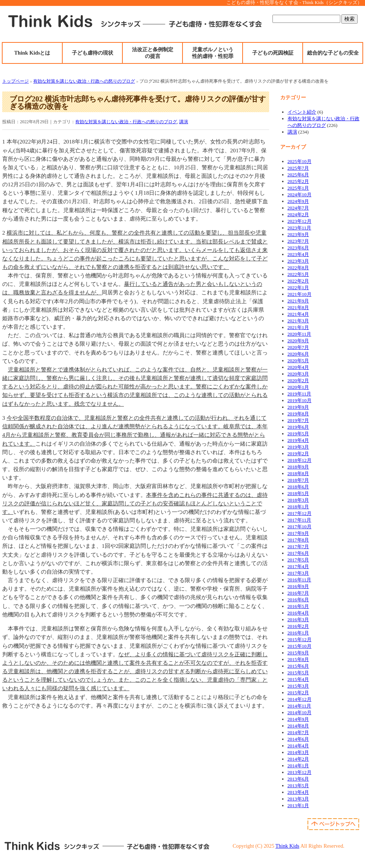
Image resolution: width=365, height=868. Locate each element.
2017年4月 (298, 566)
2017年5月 (298, 560)
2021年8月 (298, 307)
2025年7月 (298, 168)
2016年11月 (300, 580)
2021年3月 (298, 321)
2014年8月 (298, 726)
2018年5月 (298, 493)
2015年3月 (298, 686)
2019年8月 (298, 414)
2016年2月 (298, 626)
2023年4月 (298, 254)
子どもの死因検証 (273, 53)
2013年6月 (298, 779)
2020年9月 (298, 341)
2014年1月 (298, 766)
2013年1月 (298, 805)
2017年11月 (300, 520)
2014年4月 (298, 746)
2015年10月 (300, 646)
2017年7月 (298, 547)
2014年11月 (300, 706)
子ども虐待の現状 (93, 53)
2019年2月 (298, 454)
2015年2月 (298, 693)
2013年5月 (298, 786)
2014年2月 (298, 759)
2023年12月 (300, 221)
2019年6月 (298, 427)
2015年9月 (298, 653)
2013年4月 (298, 792)
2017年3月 (298, 573)
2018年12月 (300, 460)
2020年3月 (298, 374)
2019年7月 (298, 420)
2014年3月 (298, 752)
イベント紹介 (302, 112)
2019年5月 (298, 434)
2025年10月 (300, 161)
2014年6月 (298, 739)
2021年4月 (298, 314)
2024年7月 (298, 208)
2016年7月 (298, 593)
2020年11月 (300, 334)
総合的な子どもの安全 (333, 53)
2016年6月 (298, 600)
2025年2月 (298, 181)
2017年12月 (300, 513)
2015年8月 (298, 659)
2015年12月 (300, 639)
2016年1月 (298, 633)
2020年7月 (298, 347)
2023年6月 (298, 248)
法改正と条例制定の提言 (153, 53)
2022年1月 (298, 288)
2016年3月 (298, 620)
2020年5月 (298, 361)
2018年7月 (298, 480)
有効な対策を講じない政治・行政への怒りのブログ (84, 81)
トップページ (15, 81)
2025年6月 (298, 175)
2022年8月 (298, 268)
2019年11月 (300, 394)
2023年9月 (298, 234)
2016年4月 (298, 613)
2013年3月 (298, 799)
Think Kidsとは (32, 53)
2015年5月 (298, 673)
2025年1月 (298, 188)
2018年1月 (298, 507)
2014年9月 (298, 719)
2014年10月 (300, 713)
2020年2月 (298, 381)
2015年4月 (298, 679)
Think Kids (287, 846)
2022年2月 (298, 281)
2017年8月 (298, 540)
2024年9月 (298, 201)
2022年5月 (298, 274)
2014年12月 (300, 699)
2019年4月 (298, 440)
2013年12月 (300, 772)
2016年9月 (298, 586)
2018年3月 (298, 500)
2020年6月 (298, 354)
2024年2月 (298, 215)
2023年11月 (300, 228)
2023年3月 (298, 261)
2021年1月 (298, 327)
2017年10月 (300, 527)
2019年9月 (298, 407)
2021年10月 (300, 294)
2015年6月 (298, 666)
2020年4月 (298, 367)
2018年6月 (298, 487)
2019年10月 (300, 400)
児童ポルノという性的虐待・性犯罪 (213, 53)
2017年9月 (298, 533)
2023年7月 (298, 241)
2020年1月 (298, 387)
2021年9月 (298, 301)
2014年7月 (298, 732)
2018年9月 (298, 467)
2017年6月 (298, 553)
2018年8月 (298, 473)
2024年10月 (300, 195)
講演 (184, 122)
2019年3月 (298, 447)
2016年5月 (298, 606)
